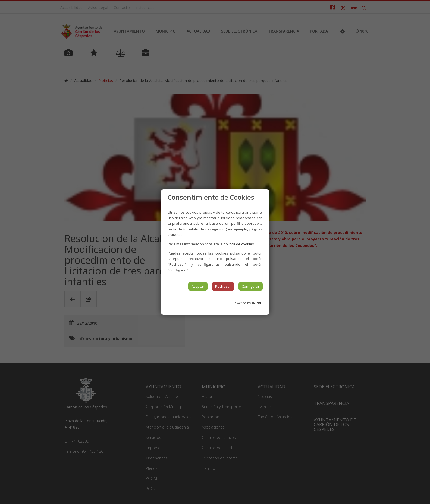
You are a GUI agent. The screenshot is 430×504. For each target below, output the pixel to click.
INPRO (257, 303)
